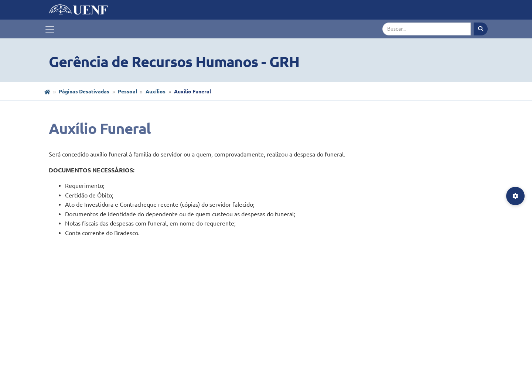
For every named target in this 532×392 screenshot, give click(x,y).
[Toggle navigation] (50, 29)
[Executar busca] (481, 29)
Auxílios (156, 92)
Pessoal (127, 92)
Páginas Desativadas (84, 92)
